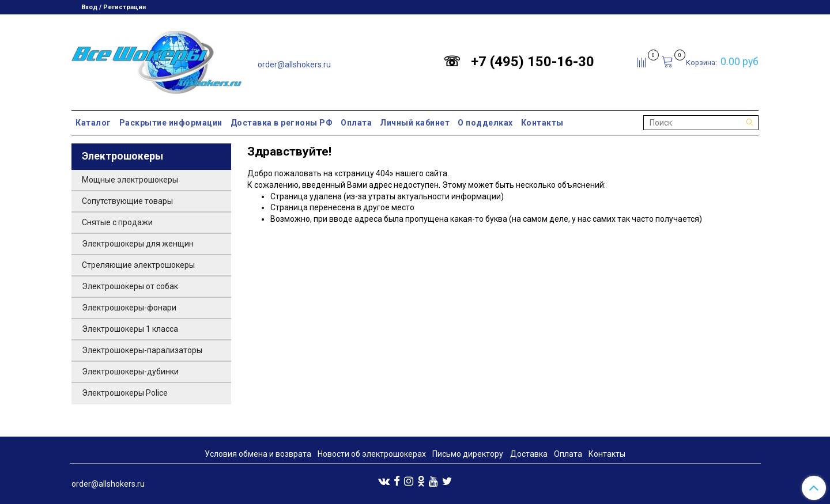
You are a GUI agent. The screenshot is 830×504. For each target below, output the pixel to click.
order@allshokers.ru (294, 65)
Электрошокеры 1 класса (130, 329)
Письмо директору (468, 454)
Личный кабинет (415, 123)
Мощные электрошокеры (130, 180)
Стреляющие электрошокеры (138, 265)
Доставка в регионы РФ (282, 123)
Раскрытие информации (171, 123)
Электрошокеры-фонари (129, 308)
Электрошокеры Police (125, 393)
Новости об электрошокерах (372, 454)
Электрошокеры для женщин (138, 244)
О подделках (485, 123)
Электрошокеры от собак (130, 286)
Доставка (529, 454)
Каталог (93, 123)
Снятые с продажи (117, 222)
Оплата (356, 123)
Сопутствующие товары (127, 201)
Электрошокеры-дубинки (130, 372)
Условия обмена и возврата (258, 454)
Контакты (542, 123)
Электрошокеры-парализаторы (142, 350)
